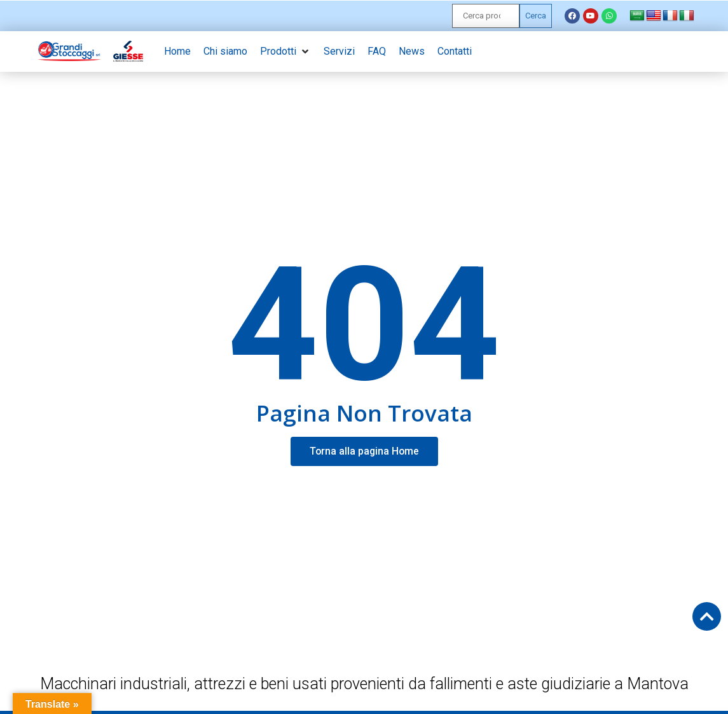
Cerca (536, 16)
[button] (285, 51)
